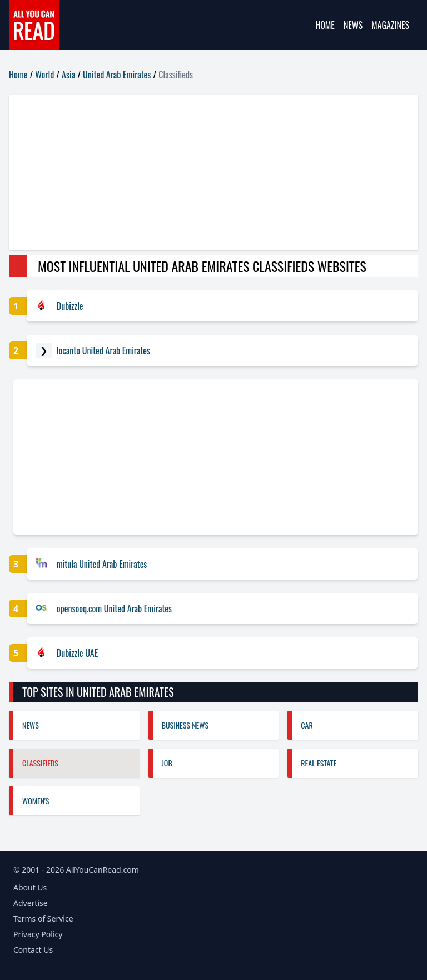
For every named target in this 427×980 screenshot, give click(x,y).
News (353, 25)
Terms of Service (43, 919)
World (44, 75)
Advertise (31, 903)
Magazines (390, 25)
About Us (30, 887)
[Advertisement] (213, 172)
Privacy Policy (38, 934)
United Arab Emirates (117, 75)
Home (325, 25)
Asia (68, 75)
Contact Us (33, 950)
